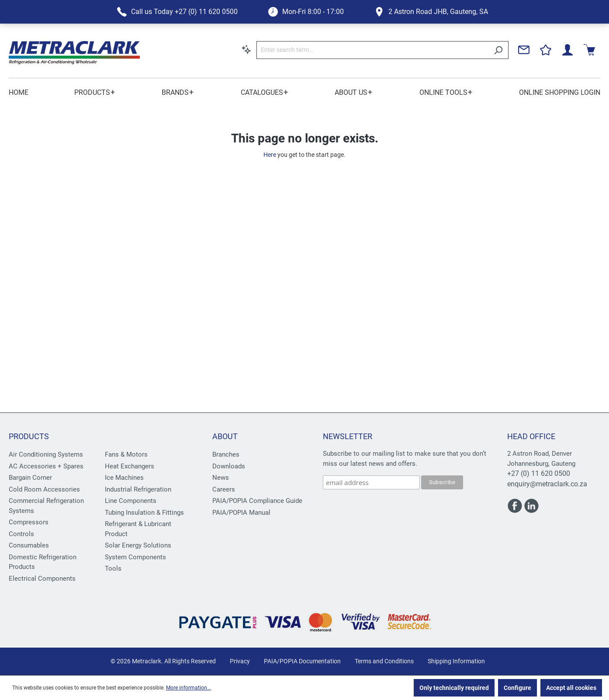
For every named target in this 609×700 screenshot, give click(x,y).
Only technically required (454, 688)
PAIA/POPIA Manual (241, 513)
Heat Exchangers (130, 466)
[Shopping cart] (589, 50)
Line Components (131, 501)
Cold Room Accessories (44, 489)
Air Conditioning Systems (46, 454)
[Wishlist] (546, 50)
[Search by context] (246, 49)
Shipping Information (456, 661)
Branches (226, 454)
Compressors (29, 522)
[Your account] (567, 50)
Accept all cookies (571, 688)
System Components (135, 557)
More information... (189, 688)
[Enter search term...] (372, 50)
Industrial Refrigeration (138, 489)
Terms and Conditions (384, 661)
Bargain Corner (30, 478)
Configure (517, 688)
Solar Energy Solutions (138, 545)
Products (29, 436)
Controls (21, 534)
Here (270, 155)
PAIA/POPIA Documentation (302, 661)
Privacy (240, 661)
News (221, 478)
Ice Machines (124, 478)
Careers (224, 489)
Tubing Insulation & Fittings (144, 513)
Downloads (229, 466)
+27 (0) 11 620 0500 (539, 473)
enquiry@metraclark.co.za (547, 484)
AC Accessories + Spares (46, 466)
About (225, 436)
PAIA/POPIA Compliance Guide (257, 501)
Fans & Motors (126, 454)
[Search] (498, 50)
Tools (113, 568)
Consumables (29, 545)
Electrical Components (42, 579)
